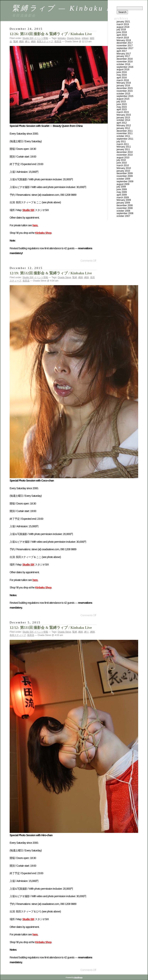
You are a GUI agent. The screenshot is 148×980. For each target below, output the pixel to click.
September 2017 (125, 48)
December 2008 (125, 205)
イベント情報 (41, 38)
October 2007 (123, 216)
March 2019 (123, 24)
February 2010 (124, 168)
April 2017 (122, 51)
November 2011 (125, 133)
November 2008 (125, 208)
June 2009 (122, 189)
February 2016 (124, 83)
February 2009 (124, 200)
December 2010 (125, 152)
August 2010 (123, 158)
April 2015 (122, 109)
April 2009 (122, 195)
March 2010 (123, 165)
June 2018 (122, 32)
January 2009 (123, 203)
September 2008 (125, 213)
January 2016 (123, 86)
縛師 (33, 42)
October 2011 (123, 136)
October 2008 (123, 211)
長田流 (58, 42)
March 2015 (123, 112)
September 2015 (125, 96)
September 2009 (125, 181)
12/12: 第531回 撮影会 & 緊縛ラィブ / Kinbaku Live (51, 628)
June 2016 (122, 72)
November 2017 (125, 46)
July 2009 (121, 187)
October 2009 (123, 179)
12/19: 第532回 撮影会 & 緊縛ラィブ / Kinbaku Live (51, 273)
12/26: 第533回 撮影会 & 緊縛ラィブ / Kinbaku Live (51, 34)
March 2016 (123, 80)
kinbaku (62, 38)
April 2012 (122, 123)
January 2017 (123, 56)
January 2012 (123, 128)
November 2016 (125, 62)
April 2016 (122, 78)
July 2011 (121, 142)
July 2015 (121, 102)
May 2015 (122, 107)
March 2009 (123, 198)
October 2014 (123, 120)
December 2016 (125, 59)
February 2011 (124, 147)
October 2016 (123, 64)
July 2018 (121, 30)
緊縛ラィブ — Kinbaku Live (68, 8)
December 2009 (125, 173)
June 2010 (122, 163)
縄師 (21, 42)
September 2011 (125, 139)
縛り (27, 42)
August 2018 (123, 27)
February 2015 (124, 115)
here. (35, 225)
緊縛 (16, 42)
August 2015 (123, 99)
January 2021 (123, 22)
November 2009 (125, 176)
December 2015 (125, 88)
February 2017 (124, 54)
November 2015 (125, 91)
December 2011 (125, 131)
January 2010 (123, 171)
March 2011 (123, 144)
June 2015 (122, 104)
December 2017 (125, 43)
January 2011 (123, 149)
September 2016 (125, 67)
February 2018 (124, 40)
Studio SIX (28, 38)
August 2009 (123, 184)
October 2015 (123, 94)
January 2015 (123, 118)
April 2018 (122, 35)
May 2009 (122, 192)
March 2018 (123, 38)
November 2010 (125, 155)
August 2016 (123, 70)
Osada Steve (74, 38)
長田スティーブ (45, 42)
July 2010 (121, 160)
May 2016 (122, 75)
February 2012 (124, 125)
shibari (85, 38)
